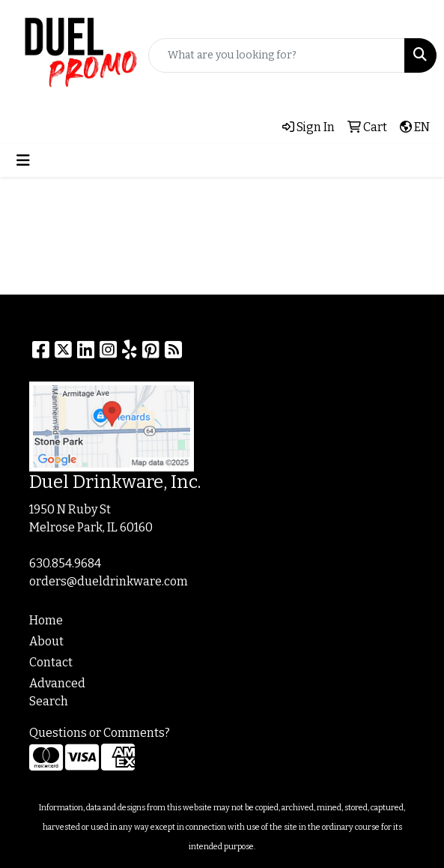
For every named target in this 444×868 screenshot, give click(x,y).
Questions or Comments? (100, 733)
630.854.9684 (65, 563)
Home (46, 620)
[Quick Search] (277, 55)
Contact (51, 662)
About (46, 641)
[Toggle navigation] (23, 160)
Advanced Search (57, 692)
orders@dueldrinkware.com (109, 581)
